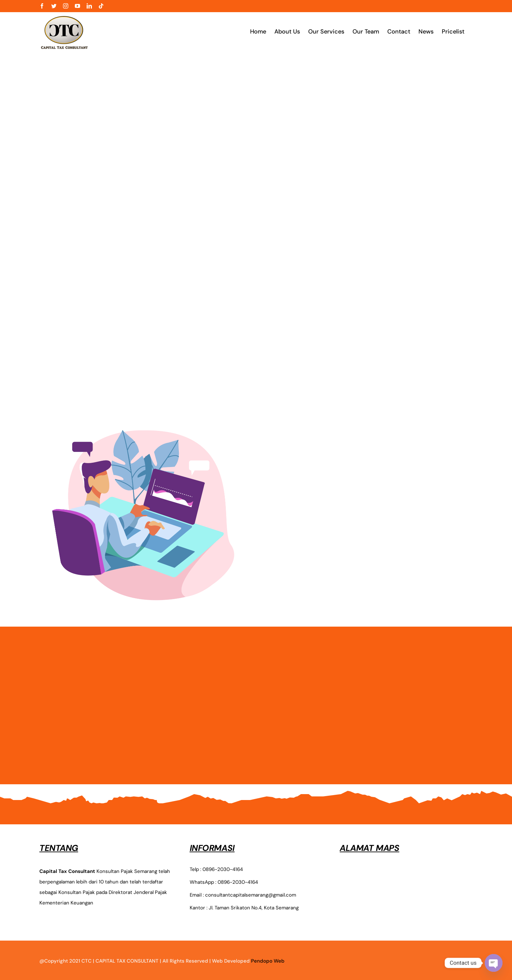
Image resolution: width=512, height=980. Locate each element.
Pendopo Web (268, 961)
